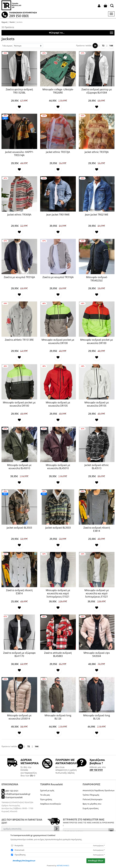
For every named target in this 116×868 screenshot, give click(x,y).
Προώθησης (20, 855)
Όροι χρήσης (46, 799)
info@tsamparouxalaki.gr (16, 794)
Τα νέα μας (45, 795)
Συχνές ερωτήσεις (91, 808)
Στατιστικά (19, 850)
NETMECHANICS (63, 865)
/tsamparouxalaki (12, 797)
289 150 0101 (96, 770)
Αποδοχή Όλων (96, 861)
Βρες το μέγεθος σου (92, 804)
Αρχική (4, 22)
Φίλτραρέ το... (81, 33)
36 (95, 46)
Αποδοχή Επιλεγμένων (24, 861)
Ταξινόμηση (7, 46)
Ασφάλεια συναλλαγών (51, 804)
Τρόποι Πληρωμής (91, 795)
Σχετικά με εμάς (47, 790)
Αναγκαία (19, 845)
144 (111, 46)
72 (103, 46)
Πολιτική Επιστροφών (93, 799)
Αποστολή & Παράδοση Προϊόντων (99, 790)
